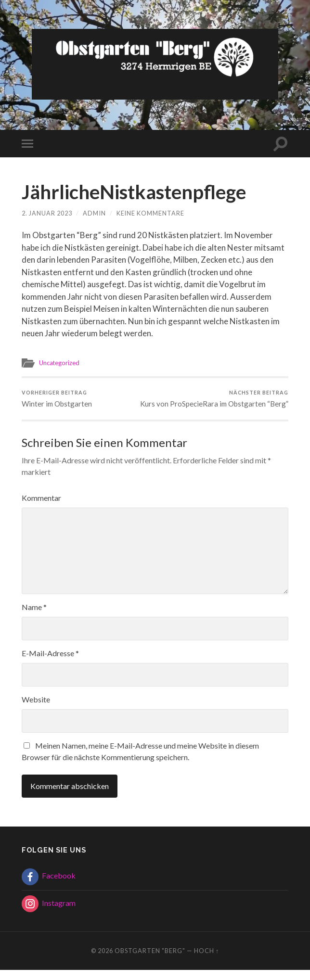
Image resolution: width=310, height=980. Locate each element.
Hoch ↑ (207, 960)
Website (36, 709)
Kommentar (41, 507)
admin (94, 213)
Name (34, 617)
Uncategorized (60, 363)
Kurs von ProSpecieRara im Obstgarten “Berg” (223, 403)
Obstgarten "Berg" (150, 960)
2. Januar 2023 (47, 213)
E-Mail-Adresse (50, 663)
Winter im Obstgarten (57, 399)
